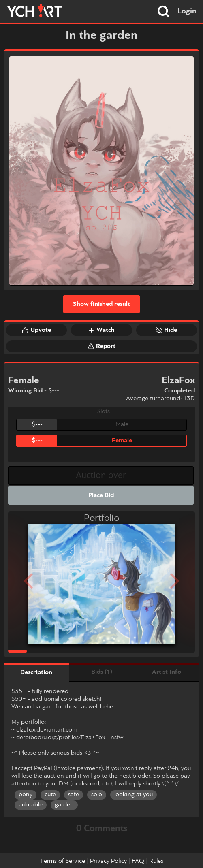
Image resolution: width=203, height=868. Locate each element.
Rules (156, 861)
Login (187, 11)
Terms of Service (63, 861)
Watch (101, 330)
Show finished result (101, 304)
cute (50, 795)
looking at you (134, 795)
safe (74, 795)
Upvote (36, 330)
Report (101, 346)
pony (26, 795)
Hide (166, 330)
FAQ (138, 861)
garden (64, 805)
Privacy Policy (108, 861)
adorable (31, 805)
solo (97, 795)
